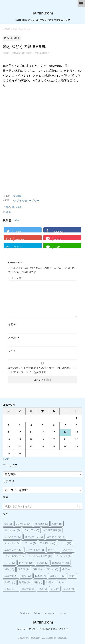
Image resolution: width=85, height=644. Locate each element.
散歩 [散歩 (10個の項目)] (26, 576)
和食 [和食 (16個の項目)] (9, 569)
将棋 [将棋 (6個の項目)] (66, 569)
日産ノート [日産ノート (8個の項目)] (57, 576)
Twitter (37, 613)
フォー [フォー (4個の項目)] (68, 550)
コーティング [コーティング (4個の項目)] (56, 537)
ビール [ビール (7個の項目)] (53, 550)
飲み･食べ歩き (14, 207)
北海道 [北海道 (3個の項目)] (43, 563)
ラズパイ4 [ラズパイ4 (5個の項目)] (63, 556)
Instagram (49, 613)
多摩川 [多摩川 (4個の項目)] (38, 569)
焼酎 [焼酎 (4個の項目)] (38, 582)
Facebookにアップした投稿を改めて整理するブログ (43, 629)
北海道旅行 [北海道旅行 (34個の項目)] (60, 563)
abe (17, 220)
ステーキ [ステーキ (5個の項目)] (29, 543)
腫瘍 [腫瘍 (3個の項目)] (43, 589)
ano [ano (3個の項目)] (8, 524)
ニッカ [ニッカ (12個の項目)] (65, 543)
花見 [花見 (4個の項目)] (55, 589)
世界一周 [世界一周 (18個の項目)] (26, 563)
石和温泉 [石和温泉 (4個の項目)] (11, 589)
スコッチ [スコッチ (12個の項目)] (12, 543)
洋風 (8, 212)
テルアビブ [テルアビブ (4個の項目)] (47, 543)
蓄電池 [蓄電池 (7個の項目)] (69, 589)
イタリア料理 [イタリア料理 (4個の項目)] (52, 530)
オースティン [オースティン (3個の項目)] (34, 537)
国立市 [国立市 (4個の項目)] (23, 569)
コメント (15, 278)
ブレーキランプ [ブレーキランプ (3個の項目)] (14, 556)
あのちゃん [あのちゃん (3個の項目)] (12, 530)
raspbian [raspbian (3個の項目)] (42, 524)
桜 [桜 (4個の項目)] (72, 576)
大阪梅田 (18, 196)
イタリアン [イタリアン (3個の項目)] (32, 530)
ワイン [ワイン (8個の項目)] (10, 563)
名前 (12, 324)
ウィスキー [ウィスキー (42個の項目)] (13, 537)
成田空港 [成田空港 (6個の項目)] (11, 576)
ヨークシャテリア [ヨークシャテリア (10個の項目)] (40, 556)
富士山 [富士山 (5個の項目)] (53, 569)
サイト (12, 351)
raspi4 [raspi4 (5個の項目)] (57, 524)
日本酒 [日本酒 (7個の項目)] (40, 576)
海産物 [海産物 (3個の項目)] (24, 582)
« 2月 (6, 459)
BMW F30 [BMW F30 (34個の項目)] (24, 524)
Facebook (24, 613)
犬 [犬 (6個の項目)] (61, 582)
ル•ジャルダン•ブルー (26, 201)
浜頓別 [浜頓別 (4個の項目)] (10, 582)
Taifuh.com (42, 13)
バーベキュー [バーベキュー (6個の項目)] (35, 550)
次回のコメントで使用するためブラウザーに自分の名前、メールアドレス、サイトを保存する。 (42, 370)
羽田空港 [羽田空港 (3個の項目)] (28, 589)
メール (14, 337)
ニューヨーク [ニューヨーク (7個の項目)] (13, 550)
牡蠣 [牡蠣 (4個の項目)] (50, 582)
